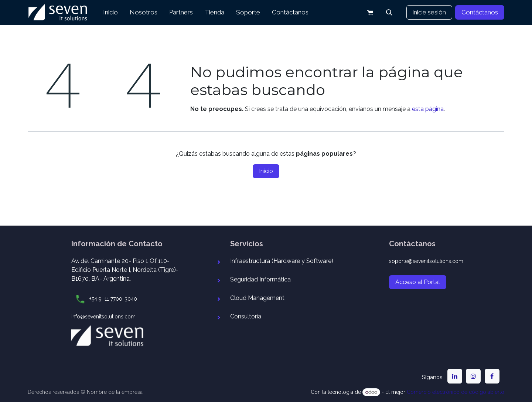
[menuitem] (110, 13)
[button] (389, 13)
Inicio (266, 171)
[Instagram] (473, 376)
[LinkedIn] (455, 376)
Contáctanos (480, 12)
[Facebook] (492, 376)
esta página (428, 109)
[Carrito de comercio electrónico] (370, 13)
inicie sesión (429, 12)
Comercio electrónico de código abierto (456, 392)
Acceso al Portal (418, 282)
